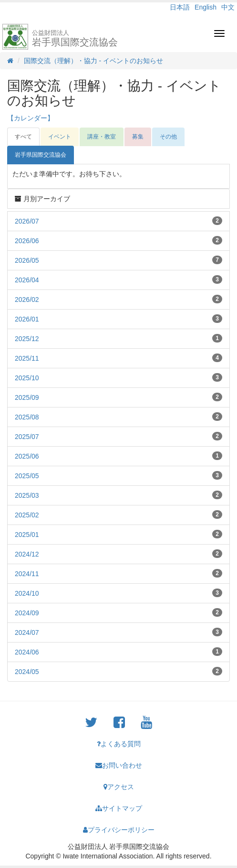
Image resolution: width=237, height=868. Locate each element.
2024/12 (27, 554)
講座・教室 (102, 137)
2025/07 (27, 437)
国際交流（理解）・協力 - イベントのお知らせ (93, 61)
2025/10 (27, 378)
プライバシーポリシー (119, 830)
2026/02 (27, 300)
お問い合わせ (119, 765)
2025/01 (27, 535)
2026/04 (27, 280)
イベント (60, 137)
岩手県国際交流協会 (75, 38)
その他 (168, 137)
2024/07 (27, 632)
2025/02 (27, 515)
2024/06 (27, 652)
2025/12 (27, 339)
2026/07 (27, 221)
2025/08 (27, 417)
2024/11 (27, 574)
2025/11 (27, 358)
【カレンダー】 (31, 118)
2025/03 (27, 495)
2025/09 (27, 397)
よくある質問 (119, 744)
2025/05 (27, 476)
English (206, 7)
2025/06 (27, 456)
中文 (228, 7)
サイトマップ (119, 808)
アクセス (119, 787)
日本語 (180, 7)
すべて (23, 137)
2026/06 (27, 241)
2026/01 (27, 319)
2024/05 (27, 672)
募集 (138, 137)
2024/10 (27, 593)
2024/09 (27, 613)
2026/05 (27, 260)
